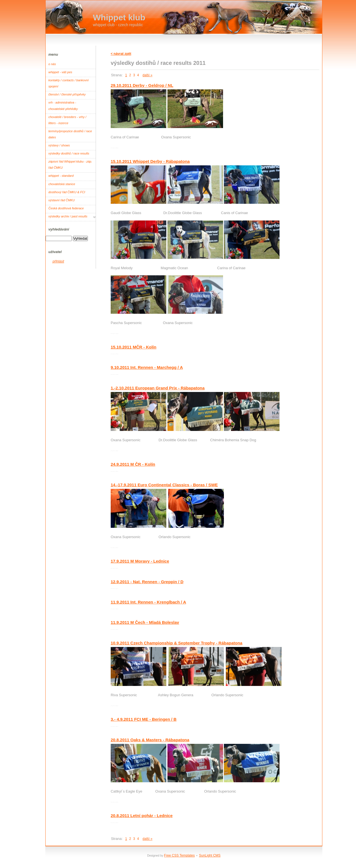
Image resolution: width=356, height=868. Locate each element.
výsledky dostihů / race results (69, 153)
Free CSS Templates (180, 855)
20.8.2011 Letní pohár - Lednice (142, 816)
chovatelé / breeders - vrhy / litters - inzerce (67, 120)
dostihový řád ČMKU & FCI (67, 192)
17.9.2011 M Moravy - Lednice (140, 561)
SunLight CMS (210, 855)
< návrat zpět (121, 54)
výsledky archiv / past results (68, 216)
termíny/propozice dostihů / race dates (70, 134)
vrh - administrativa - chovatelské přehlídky (63, 106)
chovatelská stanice (62, 184)
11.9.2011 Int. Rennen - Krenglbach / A (148, 602)
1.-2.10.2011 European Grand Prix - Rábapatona (158, 388)
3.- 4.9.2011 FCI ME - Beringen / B (144, 719)
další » (148, 75)
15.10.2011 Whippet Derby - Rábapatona (150, 161)
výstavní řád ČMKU (62, 200)
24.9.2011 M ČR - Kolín (133, 464)
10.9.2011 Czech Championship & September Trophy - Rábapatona (176, 643)
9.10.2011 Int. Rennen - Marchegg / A (147, 367)
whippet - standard (61, 176)
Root (112, 148)
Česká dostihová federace (66, 208)
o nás (52, 64)
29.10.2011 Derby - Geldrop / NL (142, 85)
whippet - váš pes (60, 72)
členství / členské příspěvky (67, 94)
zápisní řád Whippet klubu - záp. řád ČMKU (70, 165)
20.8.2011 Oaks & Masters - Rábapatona (150, 740)
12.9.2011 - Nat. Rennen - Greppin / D (147, 582)
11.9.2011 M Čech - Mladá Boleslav (145, 622)
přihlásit (58, 261)
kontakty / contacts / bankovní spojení (69, 83)
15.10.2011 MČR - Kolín (133, 347)
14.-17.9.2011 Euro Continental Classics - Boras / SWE (164, 485)
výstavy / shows (59, 145)
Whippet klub (119, 17)
